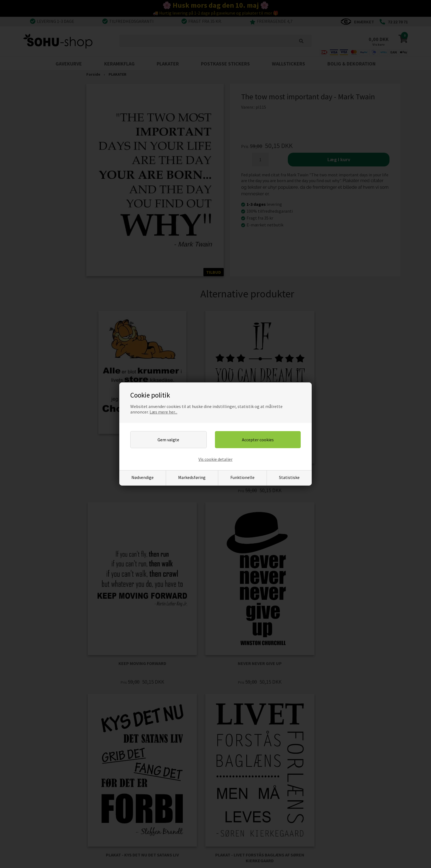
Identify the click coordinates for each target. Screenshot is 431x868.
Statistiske (289, 477)
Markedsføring (192, 477)
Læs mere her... (163, 412)
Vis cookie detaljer (215, 459)
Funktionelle (242, 477)
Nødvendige (143, 477)
